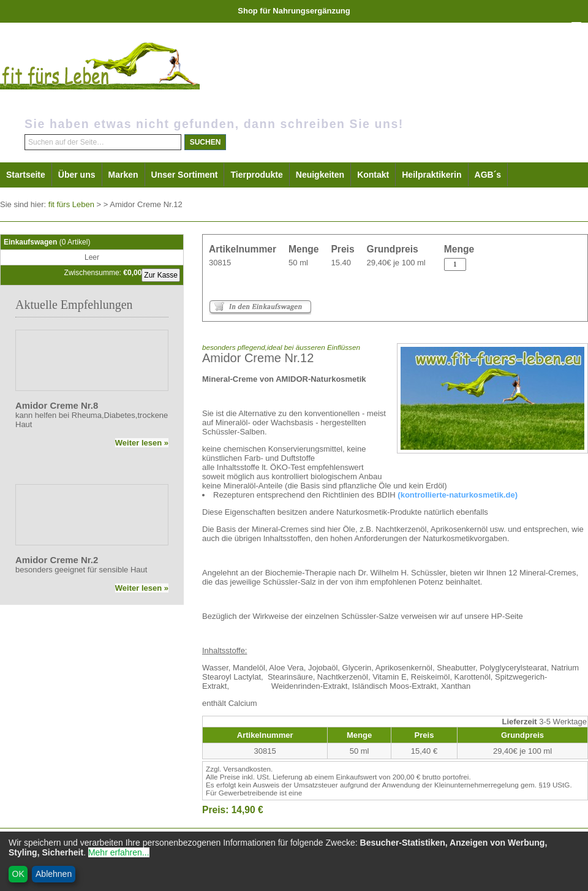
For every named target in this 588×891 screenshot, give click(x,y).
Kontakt (373, 175)
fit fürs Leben (71, 204)
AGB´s (488, 175)
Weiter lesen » (142, 443)
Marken (123, 175)
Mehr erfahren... (119, 852)
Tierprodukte (256, 175)
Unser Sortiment (185, 175)
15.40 (341, 263)
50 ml (298, 263)
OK (18, 874)
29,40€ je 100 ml (396, 263)
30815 (220, 263)
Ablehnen (54, 874)
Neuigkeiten (320, 175)
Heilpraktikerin (432, 175)
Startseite (26, 175)
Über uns (77, 175)
